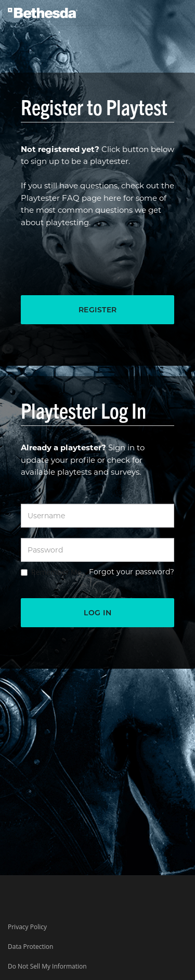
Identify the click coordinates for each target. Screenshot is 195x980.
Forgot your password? (132, 572)
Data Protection (30, 947)
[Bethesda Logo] (43, 10)
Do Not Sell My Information (47, 966)
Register (98, 310)
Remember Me (56, 572)
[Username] (97, 516)
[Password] (97, 550)
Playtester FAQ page (61, 198)
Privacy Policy (27, 927)
